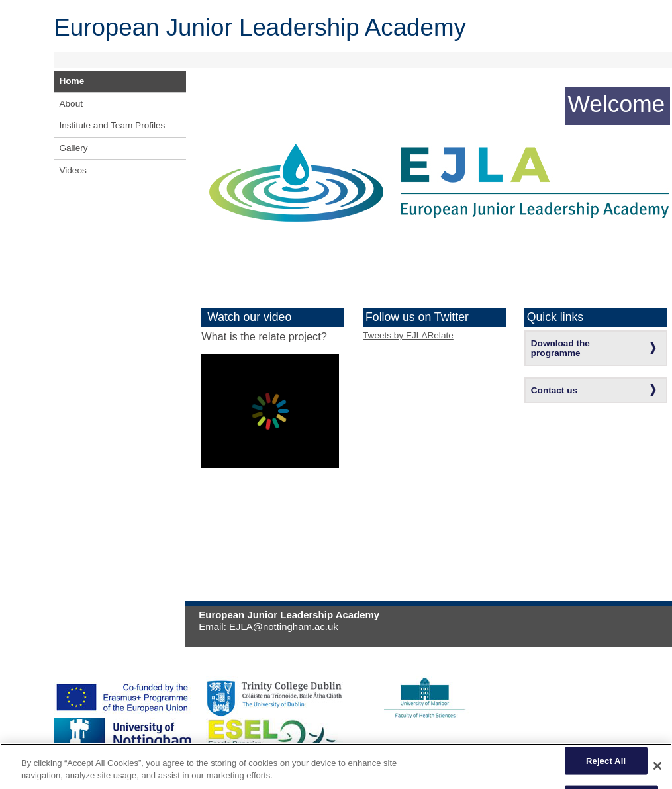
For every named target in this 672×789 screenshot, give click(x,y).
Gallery (73, 148)
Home (72, 81)
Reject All (606, 761)
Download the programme (560, 348)
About (71, 104)
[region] (336, 766)
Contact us (554, 390)
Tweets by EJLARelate (408, 335)
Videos (72, 170)
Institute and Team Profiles (112, 125)
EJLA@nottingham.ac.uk (284, 627)
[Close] (657, 766)
